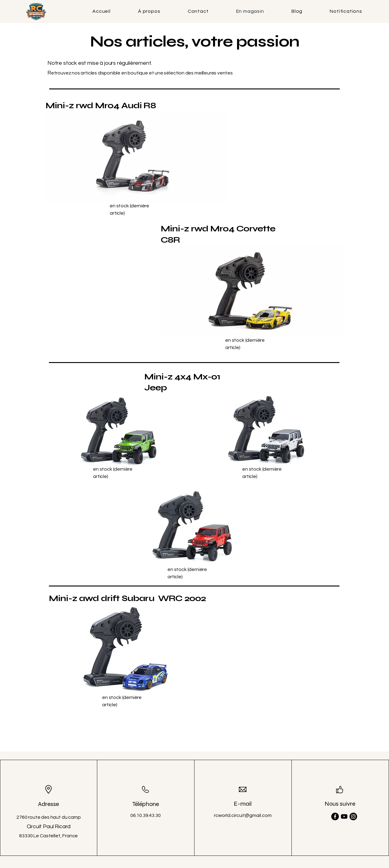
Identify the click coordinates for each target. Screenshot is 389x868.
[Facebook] (335, 816)
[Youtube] (344, 816)
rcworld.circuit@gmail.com (243, 815)
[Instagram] (353, 816)
